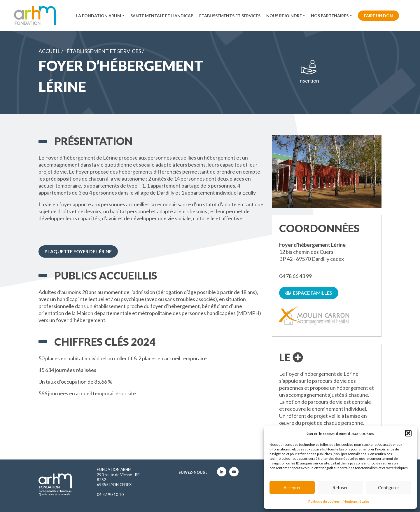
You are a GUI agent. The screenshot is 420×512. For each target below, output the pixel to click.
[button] (408, 433)
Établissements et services (230, 16)
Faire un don (378, 16)
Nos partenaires (330, 16)
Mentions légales (356, 501)
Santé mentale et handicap (162, 16)
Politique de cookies (324, 501)
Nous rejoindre (284, 16)
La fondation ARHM (99, 16)
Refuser (340, 487)
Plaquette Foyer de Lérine (78, 251)
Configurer (389, 487)
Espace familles (309, 293)
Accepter (292, 487)
